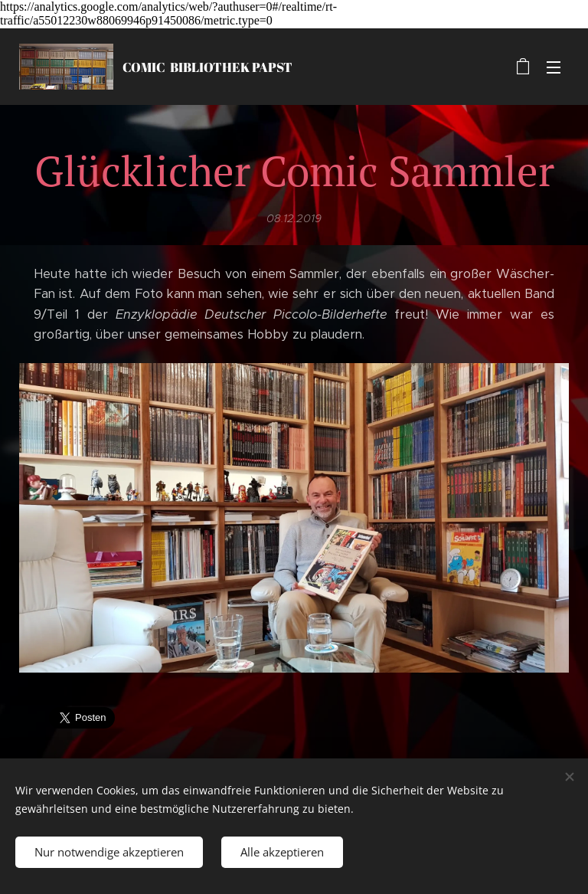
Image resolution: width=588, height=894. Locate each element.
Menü (554, 67)
